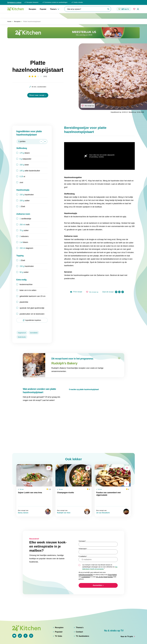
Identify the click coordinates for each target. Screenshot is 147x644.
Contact (79, 623)
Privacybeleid (112, 560)
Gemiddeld (34, 327)
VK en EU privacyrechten (57, 640)
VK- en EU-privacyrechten (104, 563)
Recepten (32, 9)
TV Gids (59, 627)
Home (9, 16)
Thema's (53, 9)
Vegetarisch (22, 327)
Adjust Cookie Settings (104, 640)
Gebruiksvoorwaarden (86, 560)
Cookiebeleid (86, 563)
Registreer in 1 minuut (14, 2)
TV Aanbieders (82, 627)
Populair (43, 9)
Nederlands (22, 332)
